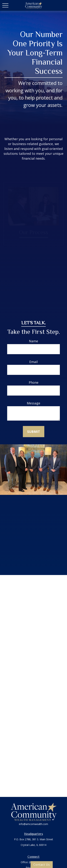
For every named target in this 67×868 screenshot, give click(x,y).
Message (33, 403)
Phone (34, 382)
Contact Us (42, 865)
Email (33, 362)
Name (33, 341)
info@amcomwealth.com (33, 824)
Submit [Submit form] (34, 432)
